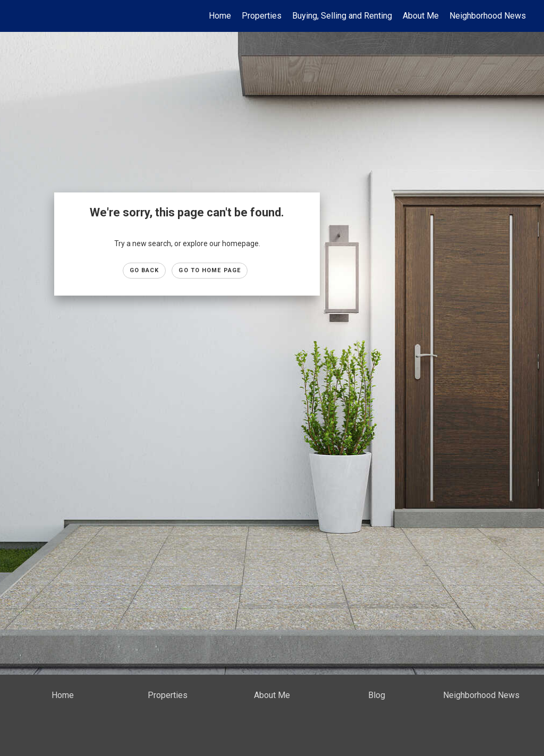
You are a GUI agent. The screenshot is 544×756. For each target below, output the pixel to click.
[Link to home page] (20, 16)
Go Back (144, 270)
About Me (421, 16)
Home (220, 16)
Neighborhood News (488, 16)
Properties (262, 16)
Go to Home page (210, 270)
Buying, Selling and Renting (342, 16)
